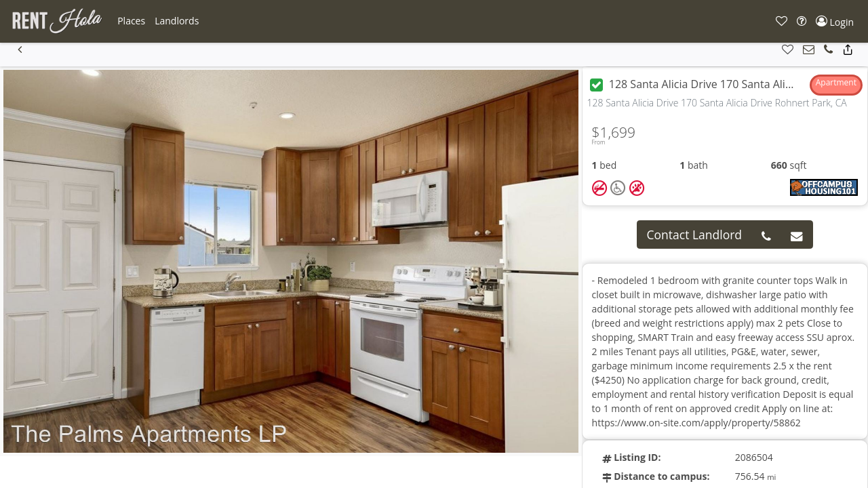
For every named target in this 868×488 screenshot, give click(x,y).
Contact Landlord (695, 235)
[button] (131, 21)
